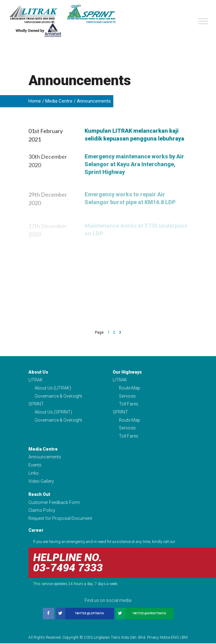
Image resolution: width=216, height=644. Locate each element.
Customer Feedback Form (54, 503)
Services (127, 396)
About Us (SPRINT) (53, 412)
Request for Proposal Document (60, 519)
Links (34, 474)
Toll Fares (129, 404)
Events (35, 466)
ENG (175, 638)
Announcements (45, 458)
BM (185, 638)
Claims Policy (42, 511)
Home (35, 101)
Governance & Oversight (58, 396)
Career (36, 531)
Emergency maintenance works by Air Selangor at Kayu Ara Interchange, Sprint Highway (134, 182)
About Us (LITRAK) (53, 388)
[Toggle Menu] (203, 21)
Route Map (130, 388)
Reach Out (39, 495)
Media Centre (59, 101)
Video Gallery (41, 482)
